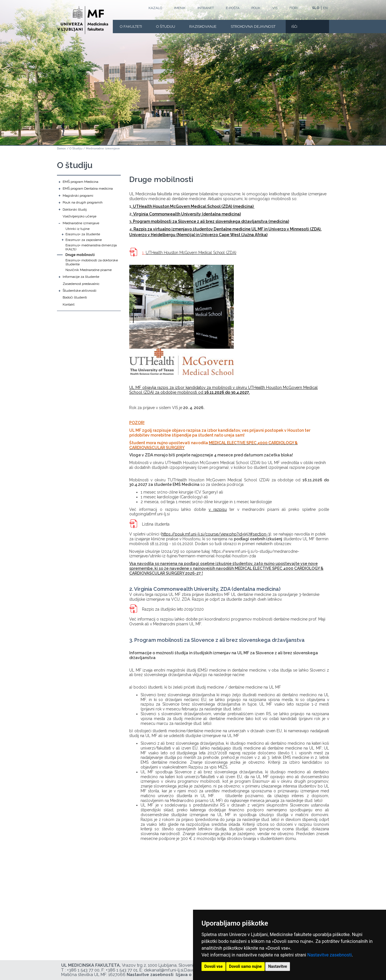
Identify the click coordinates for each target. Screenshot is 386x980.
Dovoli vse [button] (214, 966)
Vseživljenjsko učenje (79, 216)
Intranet (206, 8)
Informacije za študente (81, 277)
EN (325, 8)
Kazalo (155, 8)
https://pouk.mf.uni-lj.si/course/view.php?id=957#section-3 (216, 534)
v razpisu (218, 509)
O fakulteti (131, 27)
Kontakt (69, 304)
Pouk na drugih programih (83, 202)
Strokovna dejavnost (253, 27)
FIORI (293, 8)
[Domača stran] (83, 20)
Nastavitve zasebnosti (329, 955)
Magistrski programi (78, 196)
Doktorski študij (75, 209)
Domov (61, 148)
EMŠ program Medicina (80, 182)
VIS (275, 8)
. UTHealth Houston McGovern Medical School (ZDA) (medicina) (193, 206)
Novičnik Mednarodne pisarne (89, 270)
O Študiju (166, 27)
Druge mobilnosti (80, 255)
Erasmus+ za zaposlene (84, 240)
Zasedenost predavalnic (81, 284)
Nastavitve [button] (278, 966)
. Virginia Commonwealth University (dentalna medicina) (186, 214)
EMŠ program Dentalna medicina (88, 189)
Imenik (180, 8)
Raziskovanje (203, 27)
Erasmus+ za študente (83, 234)
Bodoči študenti (75, 297)
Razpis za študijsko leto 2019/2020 (173, 609)
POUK (256, 8)
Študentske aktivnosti (79, 291)
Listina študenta (156, 524)
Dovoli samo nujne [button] (245, 966)
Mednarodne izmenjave (103, 148)
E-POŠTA (233, 8)
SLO (316, 8)
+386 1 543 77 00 (83, 970)
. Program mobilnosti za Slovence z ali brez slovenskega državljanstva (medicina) (210, 221)
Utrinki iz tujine (78, 229)
